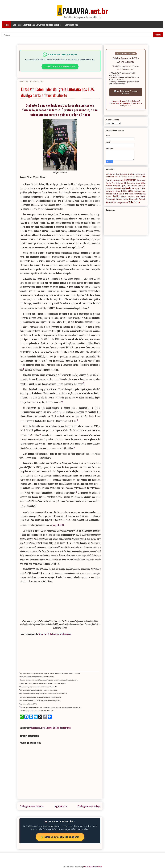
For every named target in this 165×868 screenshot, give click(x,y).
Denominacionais (118, 180)
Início (6, 25)
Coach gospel (132, 177)
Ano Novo (116, 174)
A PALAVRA (86, 867)
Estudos (134, 186)
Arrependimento (141, 174)
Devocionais (130, 180)
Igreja (130, 191)
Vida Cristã (134, 202)
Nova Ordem (46, 728)
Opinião (56, 728)
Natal (127, 194)
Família (128, 188)
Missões (121, 194)
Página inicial (61, 806)
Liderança (137, 191)
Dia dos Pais (110, 183)
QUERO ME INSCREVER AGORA (60, 67)
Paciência (131, 197)
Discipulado (119, 183)
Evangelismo (142, 186)
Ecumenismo (131, 183)
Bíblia (116, 177)
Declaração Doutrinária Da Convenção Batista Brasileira (37, 25)
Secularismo (65, 728)
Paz (138, 196)
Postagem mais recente (32, 806)
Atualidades (35, 728)
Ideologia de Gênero (113, 191)
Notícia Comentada (135, 194)
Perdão (143, 196)
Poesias (119, 199)
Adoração (109, 174)
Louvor (144, 191)
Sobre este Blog (71, 25)
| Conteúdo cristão (96, 867)
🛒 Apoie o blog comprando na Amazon (60, 837)
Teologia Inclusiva (122, 203)
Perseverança (110, 199)
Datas (139, 177)
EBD (125, 183)
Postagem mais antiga (89, 806)
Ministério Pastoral (112, 194)
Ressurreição (133, 199)
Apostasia (131, 174)
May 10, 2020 (59, 525)
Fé (133, 188)
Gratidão (143, 188)
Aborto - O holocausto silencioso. (55, 634)
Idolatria (124, 191)
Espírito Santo (126, 186)
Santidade (142, 199)
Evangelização (120, 188)
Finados (137, 188)
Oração (124, 196)
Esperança (117, 186)
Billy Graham (123, 177)
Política (125, 199)
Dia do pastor (141, 180)
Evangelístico (110, 188)
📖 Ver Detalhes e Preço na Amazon (126, 92)
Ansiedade (123, 174)
